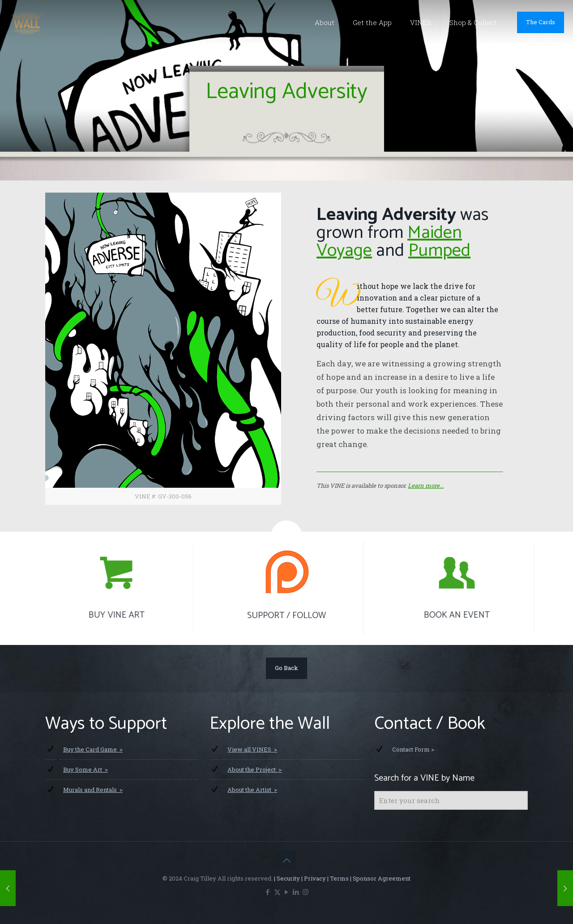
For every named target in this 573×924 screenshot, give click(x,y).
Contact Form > (413, 749)
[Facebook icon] (268, 892)
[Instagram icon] (306, 892)
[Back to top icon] (286, 860)
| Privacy (313, 878)
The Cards (541, 22)
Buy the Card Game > (93, 749)
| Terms (337, 878)
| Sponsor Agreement (380, 878)
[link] (163, 349)
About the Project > (254, 769)
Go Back (286, 668)
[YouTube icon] (287, 892)
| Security (286, 878)
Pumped (439, 251)
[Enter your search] (451, 800)
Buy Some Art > (86, 769)
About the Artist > (252, 790)
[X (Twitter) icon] (277, 892)
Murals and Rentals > (93, 790)
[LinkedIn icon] (296, 892)
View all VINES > (252, 749)
